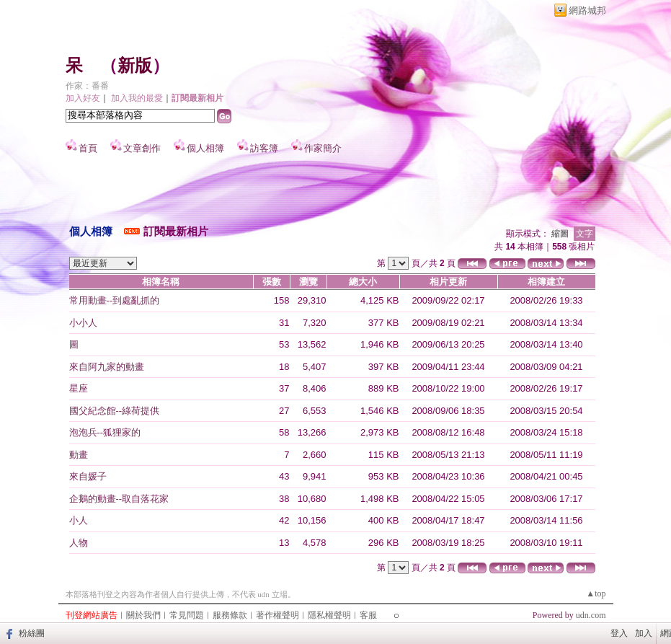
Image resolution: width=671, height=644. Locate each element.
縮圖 (560, 234)
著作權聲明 (277, 615)
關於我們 (143, 615)
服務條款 (230, 615)
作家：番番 (87, 86)
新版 (135, 66)
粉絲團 (32, 633)
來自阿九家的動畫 (107, 367)
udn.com (591, 615)
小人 (79, 520)
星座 (79, 388)
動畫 (79, 455)
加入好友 (83, 98)
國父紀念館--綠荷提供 (115, 411)
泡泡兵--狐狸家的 (105, 432)
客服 (368, 615)
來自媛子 (88, 476)
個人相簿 (205, 148)
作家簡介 (323, 148)
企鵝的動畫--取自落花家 (119, 499)
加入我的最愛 (137, 98)
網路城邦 (587, 10)
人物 (79, 543)
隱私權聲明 (329, 615)
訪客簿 (264, 148)
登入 (619, 633)
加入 (644, 633)
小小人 (83, 323)
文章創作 (142, 148)
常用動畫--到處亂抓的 (115, 300)
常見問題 (187, 615)
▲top (596, 594)
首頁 (88, 148)
